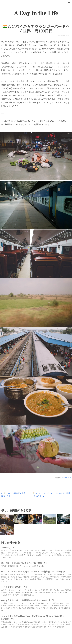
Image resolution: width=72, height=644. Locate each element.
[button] (69, 3)
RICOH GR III (66, 478)
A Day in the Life (36, 13)
